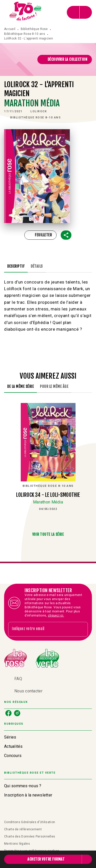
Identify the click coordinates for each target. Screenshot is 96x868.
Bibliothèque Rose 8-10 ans (25, 34)
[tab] (16, 266)
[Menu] (79, 12)
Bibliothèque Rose (34, 29)
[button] (65, 59)
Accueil (10, 29)
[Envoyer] (82, 629)
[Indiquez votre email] (42, 629)
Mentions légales (17, 844)
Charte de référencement (23, 829)
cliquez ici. (56, 615)
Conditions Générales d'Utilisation (30, 822)
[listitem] (8, 713)
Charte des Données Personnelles (30, 836)
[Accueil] (26, 12)
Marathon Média (32, 103)
